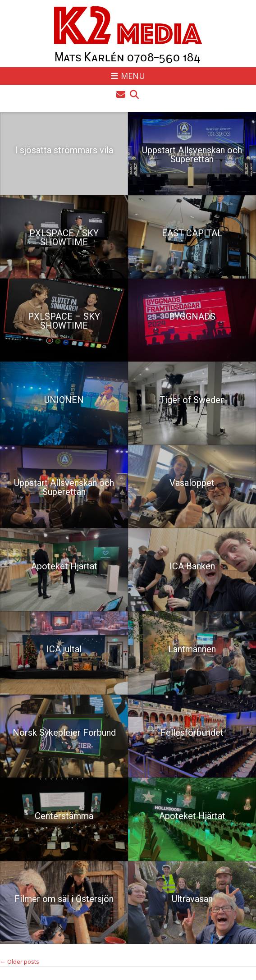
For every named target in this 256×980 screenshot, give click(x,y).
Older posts (20, 962)
